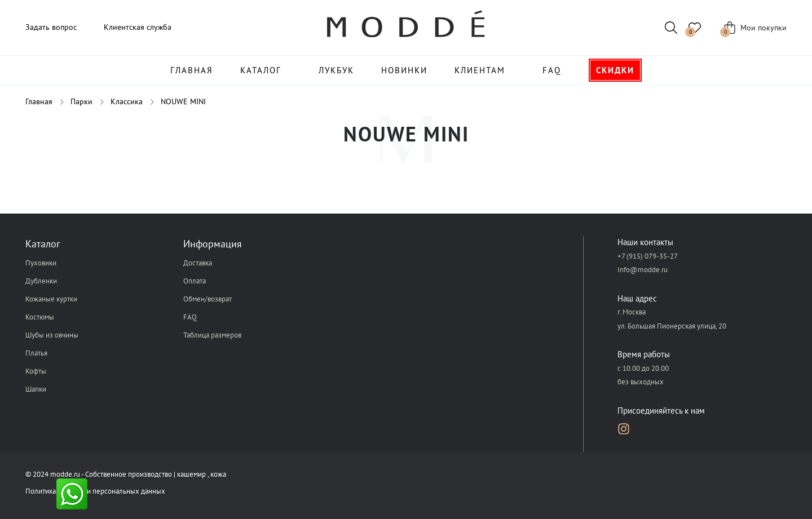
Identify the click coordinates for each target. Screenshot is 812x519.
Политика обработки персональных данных (95, 491)
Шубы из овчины (52, 335)
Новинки (404, 70)
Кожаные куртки (51, 299)
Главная (192, 70)
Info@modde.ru (643, 270)
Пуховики (41, 263)
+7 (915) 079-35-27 (648, 256)
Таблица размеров (212, 335)
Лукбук (336, 70)
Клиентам (480, 70)
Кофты (36, 371)
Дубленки (41, 281)
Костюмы (40, 317)
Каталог (261, 70)
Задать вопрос (51, 27)
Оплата (195, 281)
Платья (36, 353)
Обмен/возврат (208, 299)
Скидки (615, 70)
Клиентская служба (138, 27)
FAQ (552, 70)
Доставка (198, 263)
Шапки (36, 389)
